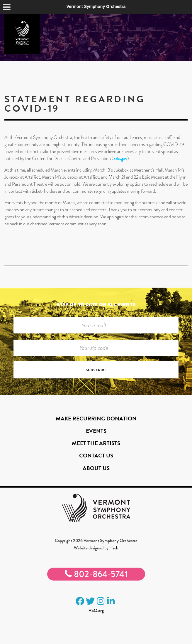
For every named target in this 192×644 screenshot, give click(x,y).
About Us (96, 468)
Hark (114, 548)
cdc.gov (120, 159)
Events (96, 431)
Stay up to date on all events (96, 304)
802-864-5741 (96, 574)
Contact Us (96, 456)
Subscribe (96, 370)
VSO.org (96, 611)
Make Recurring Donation (96, 419)
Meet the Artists (96, 443)
